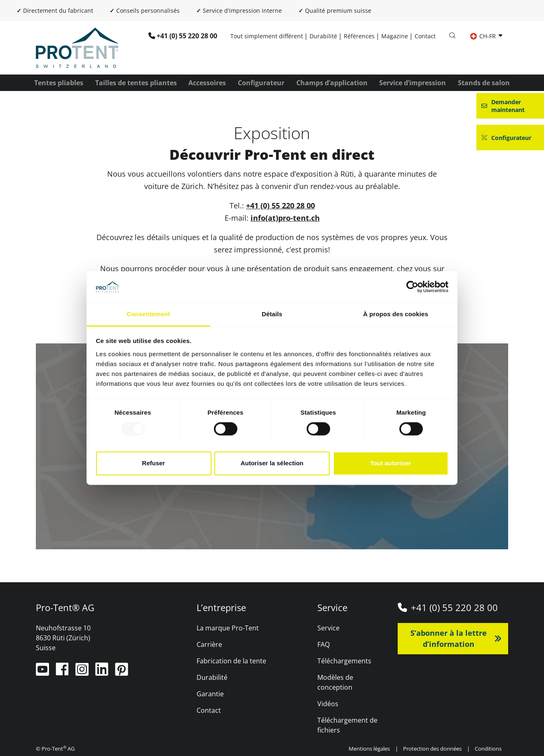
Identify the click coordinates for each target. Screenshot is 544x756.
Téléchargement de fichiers (347, 725)
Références (359, 36)
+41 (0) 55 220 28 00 (187, 36)
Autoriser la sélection (272, 463)
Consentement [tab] (148, 314)
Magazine (395, 36)
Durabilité (323, 36)
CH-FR (484, 36)
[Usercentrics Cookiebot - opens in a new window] (412, 287)
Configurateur (261, 83)
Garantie (210, 694)
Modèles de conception (335, 682)
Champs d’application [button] (332, 83)
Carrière (209, 644)
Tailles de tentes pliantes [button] (136, 83)
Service (328, 628)
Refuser (154, 463)
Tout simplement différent (267, 36)
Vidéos (328, 704)
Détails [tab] (272, 314)
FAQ (324, 644)
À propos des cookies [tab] (396, 314)
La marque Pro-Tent (228, 628)
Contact (425, 36)
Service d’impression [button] (413, 83)
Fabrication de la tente (231, 661)
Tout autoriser (391, 463)
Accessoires (207, 83)
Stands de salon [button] (484, 83)
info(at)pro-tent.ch (285, 218)
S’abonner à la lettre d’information (449, 638)
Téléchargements (344, 661)
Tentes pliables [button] (59, 83)
